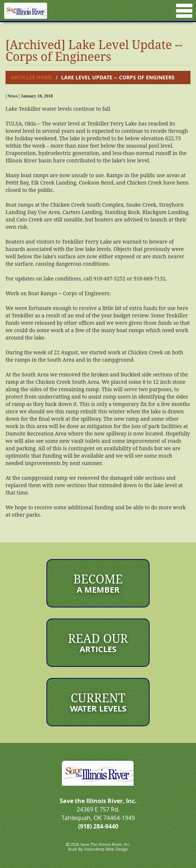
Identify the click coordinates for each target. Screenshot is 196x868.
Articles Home (32, 77)
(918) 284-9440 (98, 826)
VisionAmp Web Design (106, 849)
